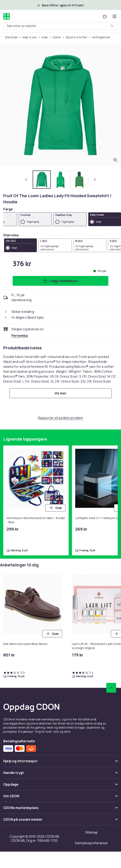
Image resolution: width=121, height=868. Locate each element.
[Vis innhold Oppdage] (60, 786)
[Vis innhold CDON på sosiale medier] (60, 821)
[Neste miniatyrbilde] (95, 180)
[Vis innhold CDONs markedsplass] (60, 809)
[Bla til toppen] (111, 688)
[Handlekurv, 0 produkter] (105, 16)
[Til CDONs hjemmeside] (7, 16)
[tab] (42, 180)
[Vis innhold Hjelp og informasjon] (60, 763)
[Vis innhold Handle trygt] (60, 774)
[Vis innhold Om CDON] (60, 798)
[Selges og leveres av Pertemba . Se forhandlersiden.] (20, 336)
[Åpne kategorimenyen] (114, 16)
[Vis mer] (60, 393)
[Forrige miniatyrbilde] (26, 180)
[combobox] (60, 26)
